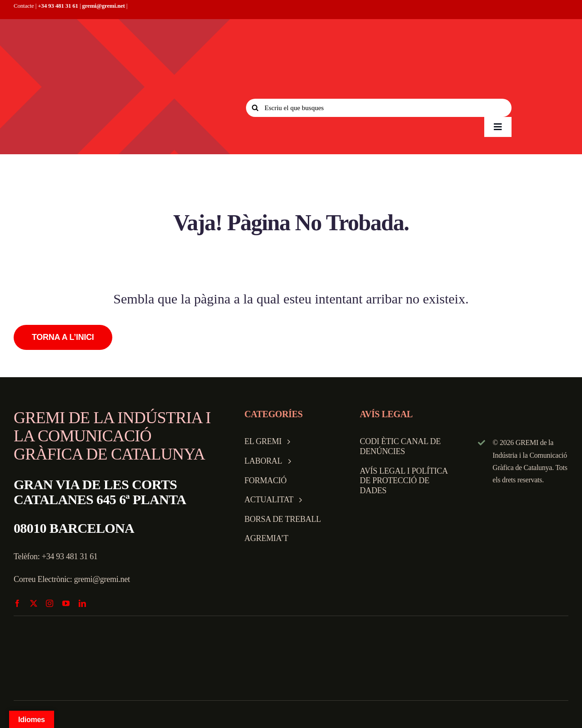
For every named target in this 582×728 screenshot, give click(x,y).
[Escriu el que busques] (379, 108)
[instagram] (50, 603)
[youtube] (66, 603)
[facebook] (17, 603)
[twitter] (34, 603)
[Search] (255, 108)
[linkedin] (82, 603)
